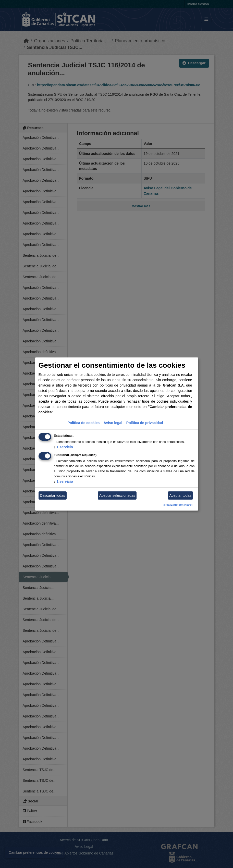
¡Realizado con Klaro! (178, 505)
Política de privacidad (145, 423)
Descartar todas (52, 495)
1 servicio (64, 447)
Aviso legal (113, 423)
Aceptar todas (180, 495)
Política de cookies (83, 423)
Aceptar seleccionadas (117, 495)
